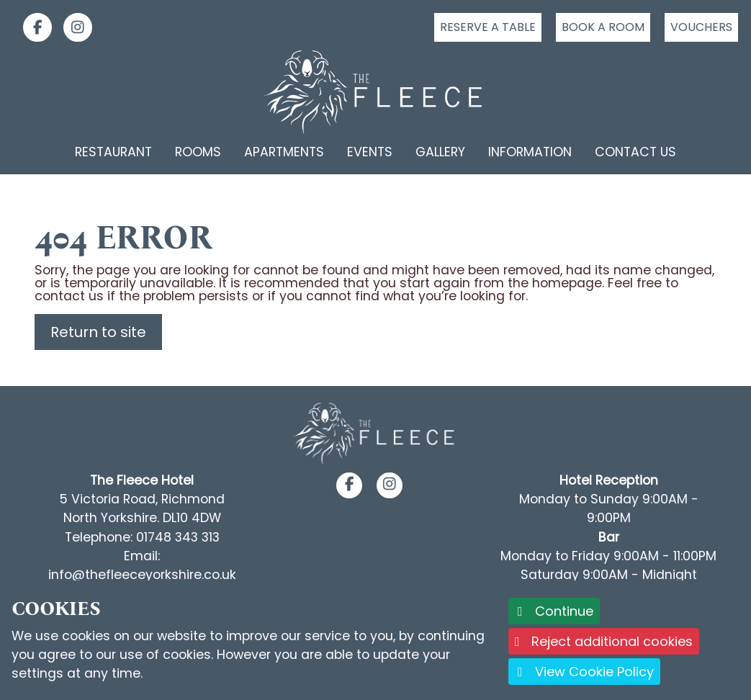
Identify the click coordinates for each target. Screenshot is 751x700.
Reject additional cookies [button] (604, 641)
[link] (32, 27)
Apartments (284, 152)
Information (530, 152)
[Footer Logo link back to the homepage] (375, 433)
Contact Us (635, 152)
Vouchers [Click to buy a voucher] (701, 27)
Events (370, 152)
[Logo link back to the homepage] (375, 92)
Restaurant (113, 152)
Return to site (98, 332)
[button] (350, 485)
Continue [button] (554, 611)
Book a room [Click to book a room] (603, 27)
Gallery (440, 152)
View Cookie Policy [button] (584, 672)
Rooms (198, 152)
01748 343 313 (178, 537)
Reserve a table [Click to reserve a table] (488, 27)
